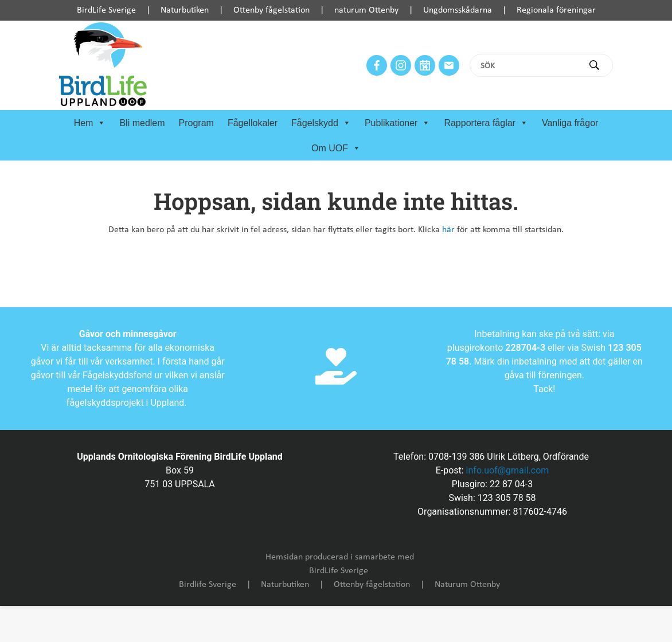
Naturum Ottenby (467, 585)
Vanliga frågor (570, 123)
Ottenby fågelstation (271, 10)
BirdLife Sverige (106, 10)
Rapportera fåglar (486, 123)
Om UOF (336, 148)
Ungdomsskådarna (458, 10)
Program (196, 123)
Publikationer (398, 123)
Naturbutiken (185, 10)
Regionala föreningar (556, 10)
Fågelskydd (321, 123)
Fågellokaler (253, 123)
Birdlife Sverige (208, 585)
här (448, 230)
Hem (90, 123)
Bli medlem (142, 123)
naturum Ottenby (366, 10)
